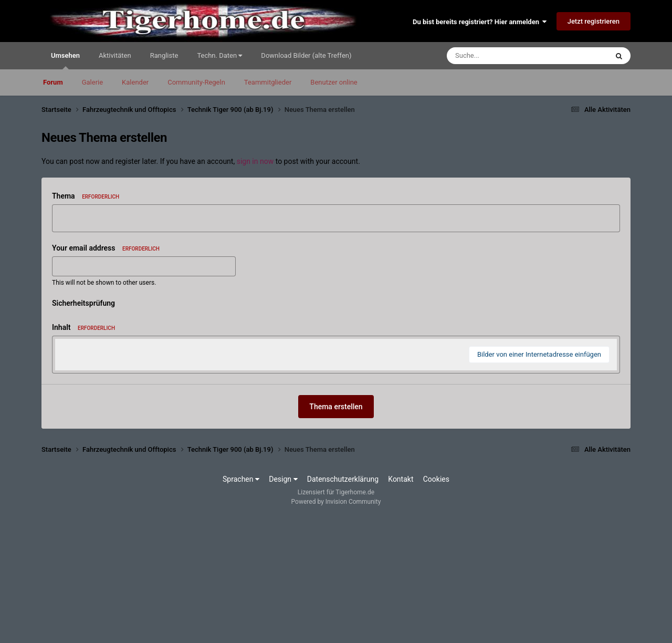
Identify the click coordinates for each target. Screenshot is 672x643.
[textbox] (336, 412)
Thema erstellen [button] (336, 533)
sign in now (255, 161)
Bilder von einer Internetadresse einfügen (539, 480)
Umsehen (65, 60)
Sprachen (241, 605)
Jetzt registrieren (594, 21)
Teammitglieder (268, 82)
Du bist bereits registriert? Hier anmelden (480, 22)
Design (283, 605)
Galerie (92, 82)
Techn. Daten (219, 55)
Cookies (436, 605)
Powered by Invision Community (336, 628)
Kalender (135, 82)
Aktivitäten (115, 55)
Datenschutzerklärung (343, 605)
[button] (65, 349)
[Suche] (507, 56)
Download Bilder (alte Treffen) (306, 55)
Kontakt (401, 605)
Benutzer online (334, 82)
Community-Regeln (196, 82)
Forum (53, 82)
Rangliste (164, 55)
